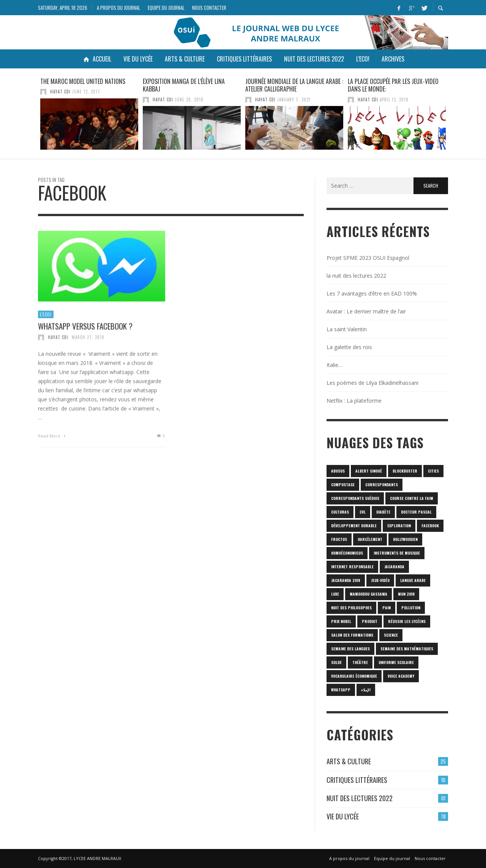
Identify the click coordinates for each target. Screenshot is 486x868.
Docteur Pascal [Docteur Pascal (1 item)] (416, 512)
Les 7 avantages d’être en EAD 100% (372, 293)
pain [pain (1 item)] (387, 608)
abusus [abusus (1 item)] (338, 471)
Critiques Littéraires (357, 780)
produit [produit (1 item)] (370, 621)
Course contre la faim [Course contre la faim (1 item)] (412, 498)
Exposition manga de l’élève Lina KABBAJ (184, 85)
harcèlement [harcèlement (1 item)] (370, 539)
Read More (53, 440)
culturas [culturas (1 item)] (340, 512)
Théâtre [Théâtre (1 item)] (360, 662)
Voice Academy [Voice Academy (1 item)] (401, 676)
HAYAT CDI (60, 92)
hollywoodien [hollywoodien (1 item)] (405, 539)
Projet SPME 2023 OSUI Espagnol (368, 258)
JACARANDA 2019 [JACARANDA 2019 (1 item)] (346, 580)
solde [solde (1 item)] (336, 662)
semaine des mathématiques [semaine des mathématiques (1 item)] (407, 649)
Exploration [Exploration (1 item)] (399, 526)
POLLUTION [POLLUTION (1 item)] (411, 608)
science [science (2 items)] (391, 635)
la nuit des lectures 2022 (356, 276)
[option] (89, 114)
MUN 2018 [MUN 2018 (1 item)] (406, 594)
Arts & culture (349, 761)
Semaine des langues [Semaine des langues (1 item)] (350, 649)
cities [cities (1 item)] (433, 471)
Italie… (335, 365)
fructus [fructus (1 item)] (339, 539)
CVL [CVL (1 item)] (363, 512)
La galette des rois (349, 347)
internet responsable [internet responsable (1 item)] (352, 567)
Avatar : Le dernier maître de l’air (366, 311)
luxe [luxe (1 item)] (335, 594)
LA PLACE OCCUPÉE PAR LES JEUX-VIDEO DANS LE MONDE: (393, 85)
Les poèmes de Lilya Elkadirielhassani (372, 383)
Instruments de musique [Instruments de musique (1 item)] (397, 553)
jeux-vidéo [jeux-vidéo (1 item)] (380, 580)
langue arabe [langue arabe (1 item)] (413, 580)
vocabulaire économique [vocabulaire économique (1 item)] (354, 676)
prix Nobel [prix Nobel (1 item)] (341, 621)
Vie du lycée (343, 816)
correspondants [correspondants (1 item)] (382, 485)
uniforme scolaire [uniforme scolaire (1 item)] (396, 662)
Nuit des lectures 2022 (360, 798)
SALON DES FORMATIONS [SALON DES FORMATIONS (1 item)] (352, 635)
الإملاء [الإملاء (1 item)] (366, 690)
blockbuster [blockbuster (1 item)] (405, 471)
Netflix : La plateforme (354, 401)
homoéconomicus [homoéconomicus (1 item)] (347, 553)
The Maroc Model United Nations (83, 81)
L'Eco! (46, 318)
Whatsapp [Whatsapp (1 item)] (341, 690)
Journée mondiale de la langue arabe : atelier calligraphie (294, 85)
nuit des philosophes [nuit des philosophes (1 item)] (351, 608)
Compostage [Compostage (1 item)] (343, 485)
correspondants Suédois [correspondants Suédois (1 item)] (355, 498)
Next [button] (454, 117)
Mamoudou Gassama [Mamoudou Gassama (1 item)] (368, 594)
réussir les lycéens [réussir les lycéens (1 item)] (407, 621)
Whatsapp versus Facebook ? (85, 330)
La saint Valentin (347, 329)
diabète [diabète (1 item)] (383, 512)
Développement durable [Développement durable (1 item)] (354, 526)
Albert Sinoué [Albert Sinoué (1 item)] (369, 471)
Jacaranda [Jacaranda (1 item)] (394, 567)
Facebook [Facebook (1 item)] (430, 526)
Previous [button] (32, 117)
